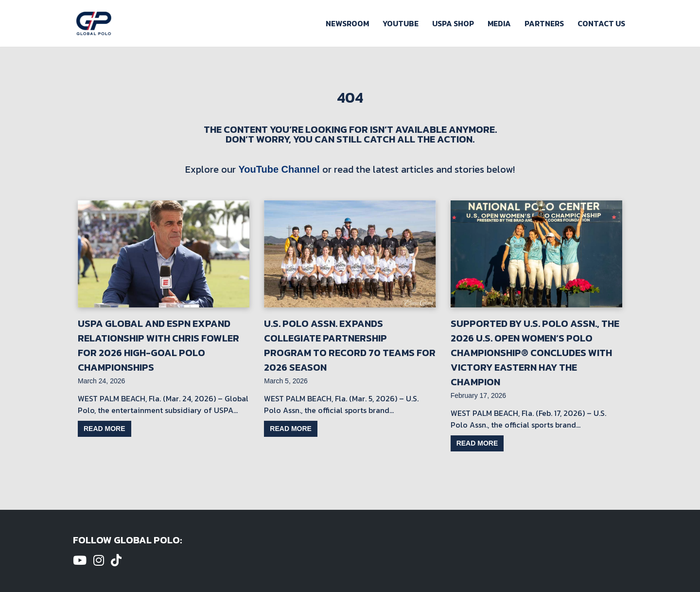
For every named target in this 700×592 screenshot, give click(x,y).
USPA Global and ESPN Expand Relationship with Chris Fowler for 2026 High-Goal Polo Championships (158, 345)
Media (499, 23)
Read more (105, 429)
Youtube (401, 23)
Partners (544, 23)
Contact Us (601, 23)
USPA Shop (453, 23)
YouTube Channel (279, 169)
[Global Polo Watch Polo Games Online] (94, 23)
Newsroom (347, 23)
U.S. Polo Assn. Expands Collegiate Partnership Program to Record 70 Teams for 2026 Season (350, 345)
